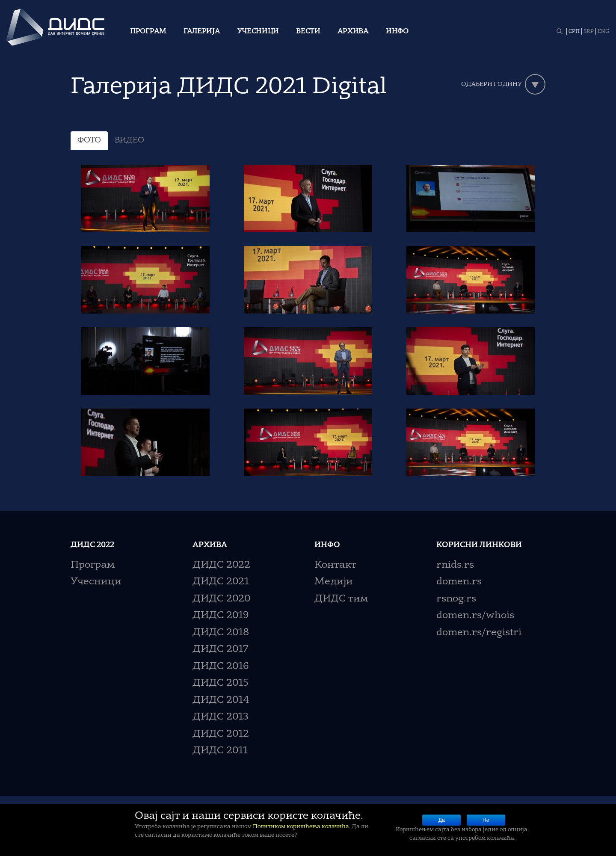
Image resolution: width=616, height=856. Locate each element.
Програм (148, 32)
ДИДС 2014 (221, 700)
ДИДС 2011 (220, 751)
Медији (334, 582)
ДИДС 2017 (221, 650)
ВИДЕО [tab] (129, 140)
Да (442, 820)
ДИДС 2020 (221, 599)
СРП (574, 32)
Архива (353, 32)
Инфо (397, 32)
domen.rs (459, 582)
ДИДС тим (341, 599)
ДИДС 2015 (221, 683)
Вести (308, 32)
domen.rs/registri (479, 633)
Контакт (335, 565)
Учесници (258, 32)
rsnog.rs (456, 599)
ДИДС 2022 (221, 565)
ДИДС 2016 (221, 667)
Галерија (202, 32)
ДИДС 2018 (221, 633)
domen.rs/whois (475, 616)
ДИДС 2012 (221, 734)
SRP (589, 32)
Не (486, 820)
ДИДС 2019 (221, 616)
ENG (604, 32)
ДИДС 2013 (221, 717)
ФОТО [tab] (89, 140)
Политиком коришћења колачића (301, 827)
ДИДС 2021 (221, 582)
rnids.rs (455, 565)
